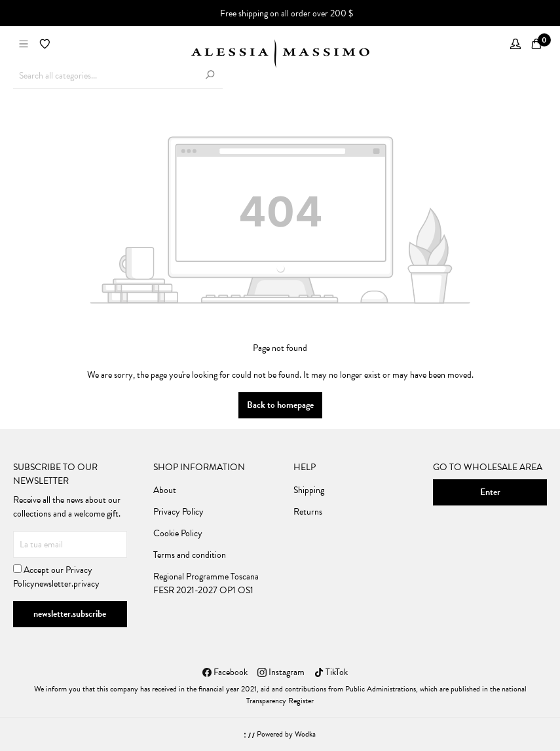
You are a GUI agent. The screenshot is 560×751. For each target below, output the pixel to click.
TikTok (331, 672)
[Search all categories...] (105, 76)
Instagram (281, 672)
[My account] (515, 45)
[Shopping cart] (536, 45)
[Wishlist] (45, 45)
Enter (490, 492)
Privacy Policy (178, 512)
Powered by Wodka (280, 734)
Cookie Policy (178, 533)
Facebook (225, 672)
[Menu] (24, 45)
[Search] (210, 76)
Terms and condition (190, 555)
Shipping (309, 490)
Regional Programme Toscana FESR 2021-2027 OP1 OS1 (206, 583)
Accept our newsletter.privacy (56, 577)
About (165, 490)
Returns (308, 512)
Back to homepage (280, 405)
